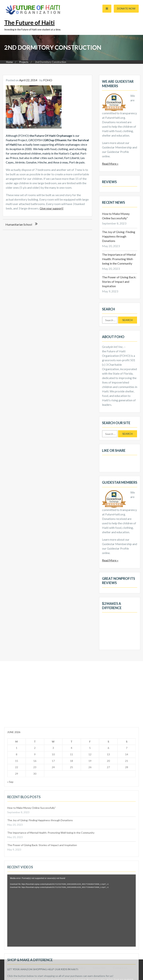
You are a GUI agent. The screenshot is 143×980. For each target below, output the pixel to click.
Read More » (110, 164)
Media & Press (25, 968)
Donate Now (126, 8)
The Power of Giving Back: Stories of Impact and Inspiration (119, 282)
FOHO (48, 80)
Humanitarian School (19, 224)
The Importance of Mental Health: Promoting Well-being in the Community (119, 259)
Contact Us (120, 968)
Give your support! (52, 208)
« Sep (10, 891)
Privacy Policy (76, 968)
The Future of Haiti (30, 23)
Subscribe (99, 968)
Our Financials (51, 968)
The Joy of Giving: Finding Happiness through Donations (119, 236)
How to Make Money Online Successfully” (31, 917)
